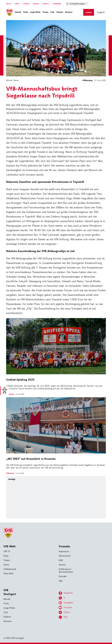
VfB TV (9, 4)
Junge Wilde (9, 608)
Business (8, 621)
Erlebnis (7, 617)
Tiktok (64, 612)
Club (6, 612)
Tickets (7, 560)
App (61, 581)
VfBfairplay (87, 80)
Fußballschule (10, 569)
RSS (63, 617)
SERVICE (46, 4)
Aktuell (9, 80)
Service (62, 565)
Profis (6, 603)
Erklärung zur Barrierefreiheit (66, 570)
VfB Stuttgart (10, 592)
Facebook (66, 593)
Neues (16, 80)
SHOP (17, 4)
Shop (6, 556)
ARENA (36, 4)
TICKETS (26, 4)
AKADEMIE (57, 4)
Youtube (65, 608)
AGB (61, 560)
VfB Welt (10, 546)
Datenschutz (65, 556)
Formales (64, 546)
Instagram (66, 603)
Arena (6, 565)
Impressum (64, 551)
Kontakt (63, 576)
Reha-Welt (8, 573)
